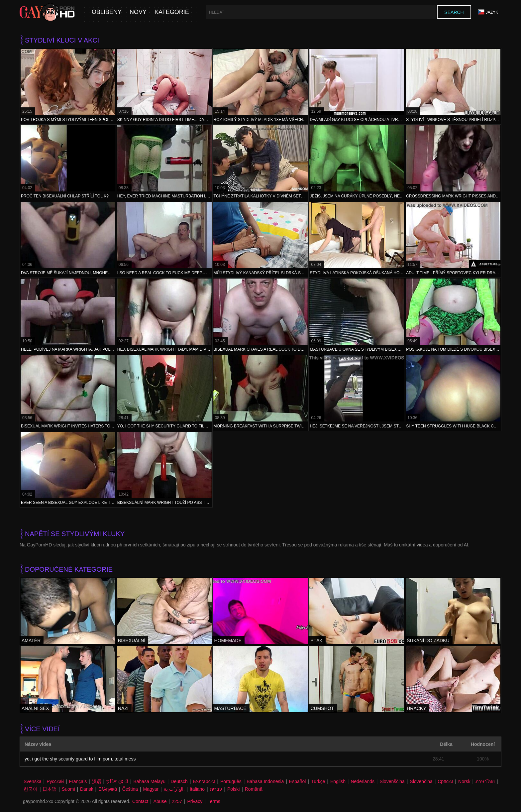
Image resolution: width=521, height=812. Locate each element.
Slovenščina (392, 781)
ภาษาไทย (485, 781)
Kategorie (172, 12)
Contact (140, 801)
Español (298, 781)
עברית (216, 789)
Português (231, 781)
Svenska (33, 781)
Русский (55, 781)
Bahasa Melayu (149, 781)
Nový (138, 12)
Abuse (160, 801)
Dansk (87, 789)
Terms (214, 801)
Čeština (130, 789)
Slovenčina (421, 781)
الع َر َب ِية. (174, 789)
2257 (177, 801)
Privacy (195, 801)
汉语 (97, 781)
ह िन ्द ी (117, 781)
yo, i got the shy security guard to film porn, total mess (80, 759)
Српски (445, 781)
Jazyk (488, 12)
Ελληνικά (108, 789)
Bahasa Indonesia (265, 781)
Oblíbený (107, 12)
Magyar (151, 789)
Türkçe (318, 781)
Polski (233, 789)
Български (204, 781)
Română (254, 789)
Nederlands (363, 781)
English (338, 781)
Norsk (464, 781)
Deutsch (179, 781)
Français (78, 781)
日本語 (50, 789)
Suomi (68, 789)
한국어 (31, 789)
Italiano (197, 789)
